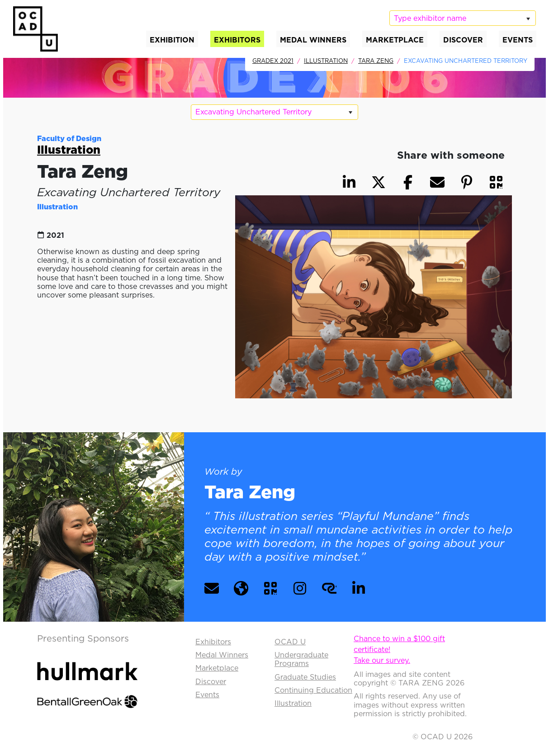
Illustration (326, 61)
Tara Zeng (376, 61)
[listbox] (463, 18)
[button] (496, 182)
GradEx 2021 (273, 61)
